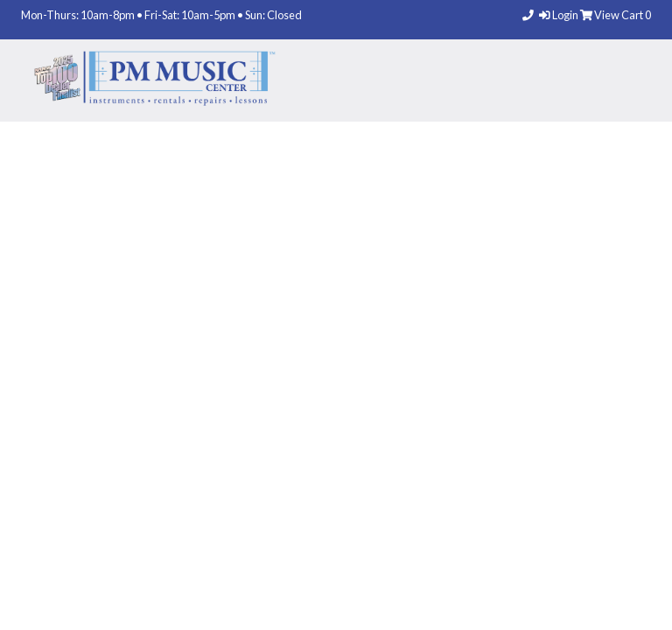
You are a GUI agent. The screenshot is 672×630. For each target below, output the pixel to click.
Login (560, 15)
